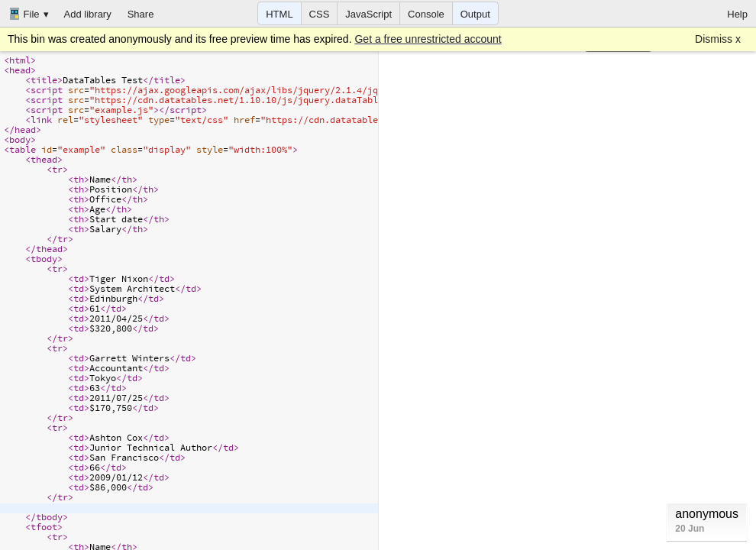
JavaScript (368, 14)
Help (737, 14)
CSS (320, 14)
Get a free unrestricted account (428, 39)
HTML (279, 14)
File (24, 14)
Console (426, 14)
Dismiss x (718, 39)
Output (475, 14)
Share (141, 14)
